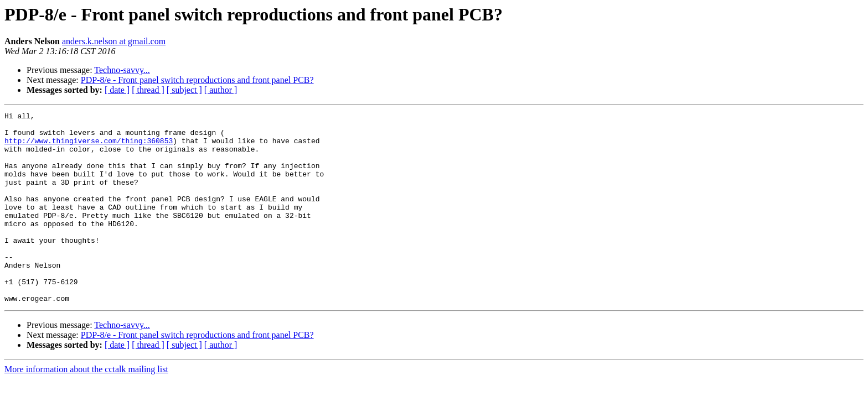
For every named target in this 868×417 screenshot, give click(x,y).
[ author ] (221, 90)
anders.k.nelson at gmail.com (114, 41)
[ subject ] (184, 90)
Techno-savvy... (122, 70)
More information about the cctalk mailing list (86, 407)
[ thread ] (148, 90)
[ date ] (117, 90)
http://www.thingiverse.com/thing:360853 (89, 147)
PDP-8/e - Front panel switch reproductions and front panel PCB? (197, 80)
